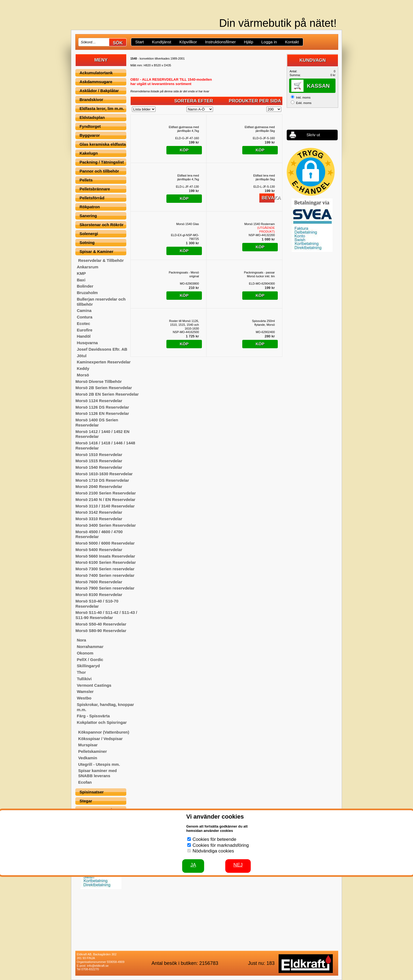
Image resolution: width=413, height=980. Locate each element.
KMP (81, 273)
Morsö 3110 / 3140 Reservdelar (105, 506)
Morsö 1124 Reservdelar (99, 401)
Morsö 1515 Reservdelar (99, 461)
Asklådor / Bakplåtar (99, 91)
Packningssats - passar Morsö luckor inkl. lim (259, 274)
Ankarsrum (87, 267)
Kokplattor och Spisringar (102, 722)
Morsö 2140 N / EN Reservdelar (105, 499)
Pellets (86, 180)
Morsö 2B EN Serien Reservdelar (107, 394)
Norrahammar (90, 647)
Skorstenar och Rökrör (101, 225)
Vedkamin (88, 758)
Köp (184, 150)
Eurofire (85, 330)
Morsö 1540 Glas (188, 224)
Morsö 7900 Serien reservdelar (105, 588)
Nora (81, 640)
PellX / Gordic (90, 660)
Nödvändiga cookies (213, 851)
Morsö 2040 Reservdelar (99, 486)
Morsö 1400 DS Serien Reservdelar (97, 422)
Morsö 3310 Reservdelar (99, 519)
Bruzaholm (87, 293)
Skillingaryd (88, 666)
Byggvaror (90, 135)
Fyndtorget (90, 126)
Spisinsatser (91, 792)
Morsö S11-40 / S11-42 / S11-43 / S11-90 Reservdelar (106, 615)
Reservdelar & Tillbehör (101, 260)
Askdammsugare (96, 82)
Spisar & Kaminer (96, 251)
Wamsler (85, 691)
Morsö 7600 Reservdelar (99, 582)
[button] (311, 172)
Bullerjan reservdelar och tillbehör (101, 302)
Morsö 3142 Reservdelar (99, 512)
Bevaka (268, 198)
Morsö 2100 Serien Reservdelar (106, 493)
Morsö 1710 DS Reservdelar (102, 480)
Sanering (88, 216)
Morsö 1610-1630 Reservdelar (104, 474)
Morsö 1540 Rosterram (260, 228)
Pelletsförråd (92, 198)
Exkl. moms (304, 103)
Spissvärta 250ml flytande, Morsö (263, 323)
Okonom (85, 653)
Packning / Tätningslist (101, 162)
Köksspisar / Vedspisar (100, 739)
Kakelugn (89, 153)
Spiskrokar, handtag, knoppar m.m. (105, 707)
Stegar (86, 801)
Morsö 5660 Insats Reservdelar (105, 556)
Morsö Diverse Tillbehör (99, 381)
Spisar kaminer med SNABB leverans (97, 773)
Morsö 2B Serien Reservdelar (104, 388)
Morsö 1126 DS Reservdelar (102, 407)
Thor (81, 672)
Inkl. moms (303, 97)
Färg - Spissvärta (93, 716)
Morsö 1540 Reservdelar (99, 467)
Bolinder (85, 286)
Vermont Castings (94, 685)
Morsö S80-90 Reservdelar (101, 631)
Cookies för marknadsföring (221, 845)
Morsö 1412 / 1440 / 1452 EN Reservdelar (102, 434)
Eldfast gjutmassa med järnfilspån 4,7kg (184, 129)
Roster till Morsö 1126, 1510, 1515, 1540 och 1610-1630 (184, 325)
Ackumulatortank (96, 73)
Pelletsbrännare (95, 189)
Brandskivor (91, 100)
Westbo (84, 698)
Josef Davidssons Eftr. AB (102, 349)
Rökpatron (90, 207)
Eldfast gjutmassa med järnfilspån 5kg (260, 129)
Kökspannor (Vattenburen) (104, 732)
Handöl (84, 336)
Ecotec (83, 323)
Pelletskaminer (92, 751)
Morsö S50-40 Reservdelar (101, 624)
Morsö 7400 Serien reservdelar (105, 575)
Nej (238, 865)
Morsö (83, 375)
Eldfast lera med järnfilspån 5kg (264, 177)
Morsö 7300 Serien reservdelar (105, 569)
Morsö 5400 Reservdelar (99, 550)
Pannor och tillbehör (99, 171)
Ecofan (85, 782)
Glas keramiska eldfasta (103, 144)
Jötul (82, 356)
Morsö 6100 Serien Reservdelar (106, 562)
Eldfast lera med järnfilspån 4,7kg (188, 177)
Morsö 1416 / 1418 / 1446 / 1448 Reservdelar (105, 445)
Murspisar (88, 745)
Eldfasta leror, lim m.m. (102, 108)
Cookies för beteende (214, 839)
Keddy (83, 368)
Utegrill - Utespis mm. (99, 764)
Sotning (87, 242)
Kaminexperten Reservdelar (104, 362)
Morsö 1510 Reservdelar (99, 455)
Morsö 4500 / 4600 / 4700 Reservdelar (99, 534)
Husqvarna (87, 343)
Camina (84, 310)
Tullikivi (84, 679)
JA (193, 865)
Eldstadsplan (92, 117)
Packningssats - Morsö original (184, 274)
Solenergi (89, 234)
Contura (85, 317)
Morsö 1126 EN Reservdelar (102, 413)
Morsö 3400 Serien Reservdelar (106, 525)
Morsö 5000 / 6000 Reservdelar (105, 543)
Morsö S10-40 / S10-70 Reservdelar (97, 604)
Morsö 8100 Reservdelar (99, 595)
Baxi (81, 280)
